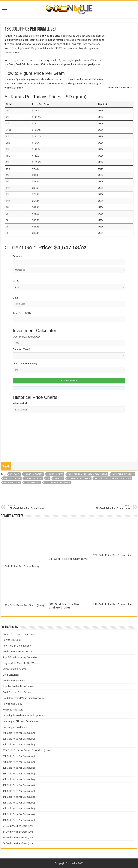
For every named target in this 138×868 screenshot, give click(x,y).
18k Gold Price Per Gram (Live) (19, 774)
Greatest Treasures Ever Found (19, 634)
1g (48, 478)
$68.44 (36, 201)
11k (8, 201)
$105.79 (36, 162)
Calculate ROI (69, 381)
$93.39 (36, 175)
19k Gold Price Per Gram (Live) (19, 768)
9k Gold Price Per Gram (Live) (18, 826)
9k (7, 214)
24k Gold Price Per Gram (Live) (68, 559)
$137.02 (36, 123)
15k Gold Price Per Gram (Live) (27, 507)
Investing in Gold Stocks (15, 727)
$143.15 (36, 117)
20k (8, 143)
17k (8, 162)
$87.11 (36, 181)
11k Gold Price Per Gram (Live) (19, 814)
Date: (16, 298)
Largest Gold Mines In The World (20, 663)
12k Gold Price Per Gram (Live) (19, 808)
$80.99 (36, 188)
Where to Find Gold (13, 710)
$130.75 (36, 136)
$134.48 (36, 130)
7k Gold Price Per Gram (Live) (18, 838)
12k (8, 194)
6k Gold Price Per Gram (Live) (18, 843)
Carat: (16, 281)
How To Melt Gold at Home (17, 646)
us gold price (32, 483)
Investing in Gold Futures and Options (23, 715)
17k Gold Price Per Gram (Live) (111, 507)
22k (8, 123)
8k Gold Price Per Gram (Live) (18, 832)
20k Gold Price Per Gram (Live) (19, 762)
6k (7, 233)
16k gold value (33, 478)
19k (8, 149)
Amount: (17, 256)
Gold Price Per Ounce (14, 681)
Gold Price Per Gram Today (22, 566)
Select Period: (20, 403)
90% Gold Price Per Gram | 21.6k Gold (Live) (66, 606)
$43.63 (36, 227)
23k (8, 117)
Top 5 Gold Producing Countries (20, 657)
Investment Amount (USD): (27, 337)
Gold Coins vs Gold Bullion (17, 692)
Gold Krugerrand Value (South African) (23, 698)
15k (8, 175)
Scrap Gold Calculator (21, 64)
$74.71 (36, 194)
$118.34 (36, 149)
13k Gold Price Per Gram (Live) (19, 803)
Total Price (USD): (22, 313)
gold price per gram (79, 478)
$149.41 (36, 111)
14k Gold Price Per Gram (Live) (19, 797)
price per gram (12, 483)
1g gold (59, 478)
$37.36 (36, 233)
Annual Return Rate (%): (25, 363)
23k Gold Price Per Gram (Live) (113, 555)
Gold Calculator (11, 675)
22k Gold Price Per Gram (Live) (24, 605)
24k (8, 111)
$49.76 (36, 220)
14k (8, 181)
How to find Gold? (12, 704)
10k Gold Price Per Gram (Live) (19, 820)
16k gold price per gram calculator (88, 474)
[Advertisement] (69, 497)
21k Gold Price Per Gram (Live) (113, 604)
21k (8, 136)
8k (7, 220)
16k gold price (55, 474)
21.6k (9, 130)
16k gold (15, 474)
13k (8, 188)
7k (7, 227)
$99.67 (36, 169)
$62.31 (36, 207)
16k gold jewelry (33, 474)
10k (8, 207)
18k (8, 156)
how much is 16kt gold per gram (113, 478)
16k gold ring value (123, 474)
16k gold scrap (12, 478)
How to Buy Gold (12, 640)
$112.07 (36, 156)
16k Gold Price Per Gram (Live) (19, 785)
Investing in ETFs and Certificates (20, 721)
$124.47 (36, 143)
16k (8, 169)
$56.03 (36, 214)
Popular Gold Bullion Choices (18, 686)
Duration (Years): (22, 349)
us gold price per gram (57, 483)
